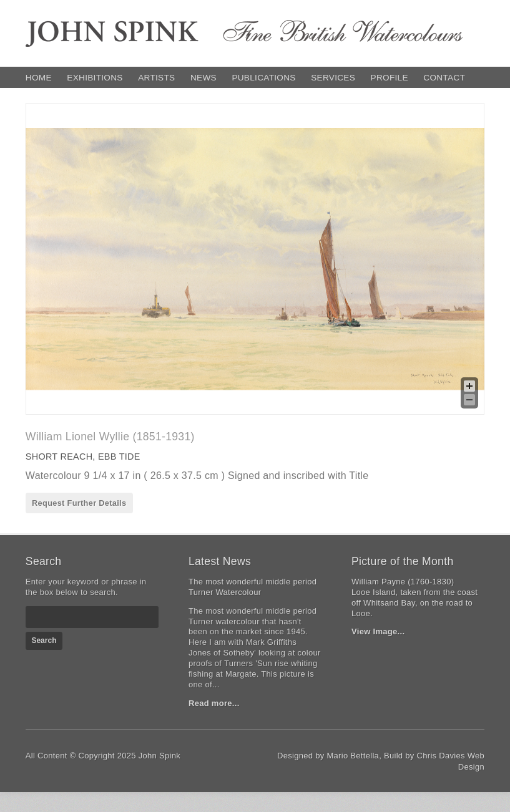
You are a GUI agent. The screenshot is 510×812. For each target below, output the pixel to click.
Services (333, 78)
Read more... (214, 703)
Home (39, 78)
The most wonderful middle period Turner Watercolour (253, 587)
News (204, 78)
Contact (444, 78)
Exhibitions (95, 78)
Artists (156, 78)
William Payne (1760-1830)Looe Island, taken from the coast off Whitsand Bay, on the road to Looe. (414, 597)
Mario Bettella (353, 756)
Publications (263, 78)
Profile (390, 78)
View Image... (378, 631)
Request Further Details (79, 503)
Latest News (220, 561)
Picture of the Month (402, 561)
